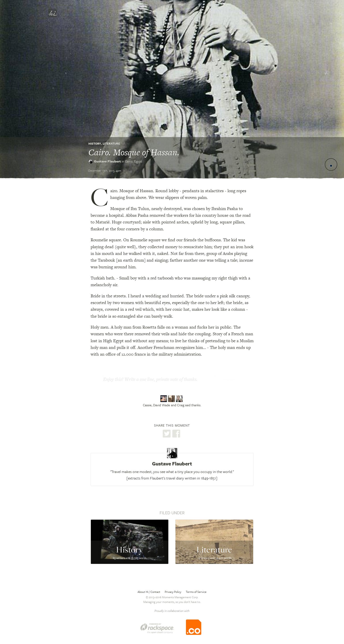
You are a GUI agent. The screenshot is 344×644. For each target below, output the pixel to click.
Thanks (229, 380)
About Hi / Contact (149, 592)
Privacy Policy (173, 592)
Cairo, (133, 161)
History (95, 144)
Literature (111, 144)
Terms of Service (196, 592)
